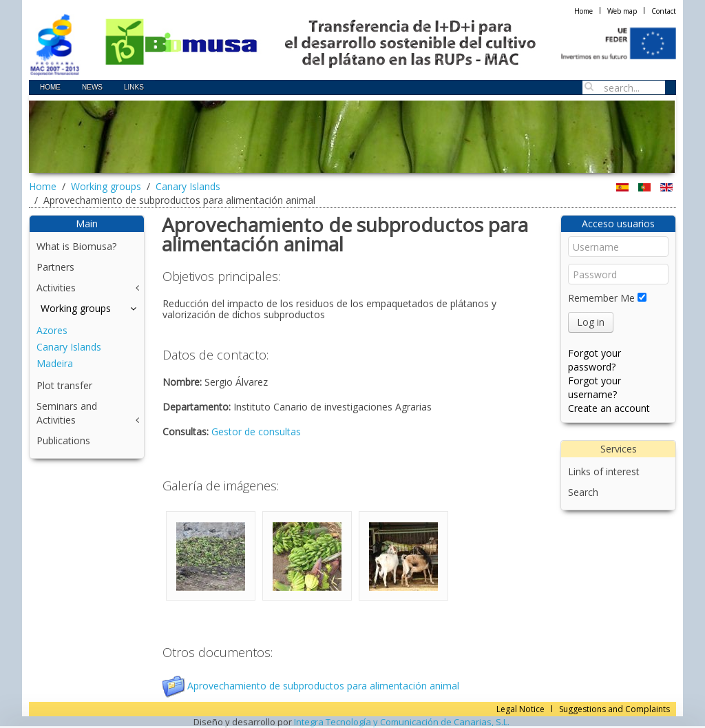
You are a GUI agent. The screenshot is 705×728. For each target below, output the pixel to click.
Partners (55, 267)
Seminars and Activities (67, 413)
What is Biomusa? (76, 246)
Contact (664, 11)
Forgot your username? (594, 387)
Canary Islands (188, 186)
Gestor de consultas (256, 431)
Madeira (55, 363)
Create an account (609, 408)
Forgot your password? (594, 360)
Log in (591, 322)
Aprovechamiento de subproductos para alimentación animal (311, 686)
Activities (56, 288)
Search (583, 492)
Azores (52, 330)
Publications (63, 440)
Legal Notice (520, 709)
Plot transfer (64, 385)
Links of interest (604, 471)
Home (583, 11)
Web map (622, 11)
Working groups (106, 186)
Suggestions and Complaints (614, 709)
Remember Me (601, 298)
